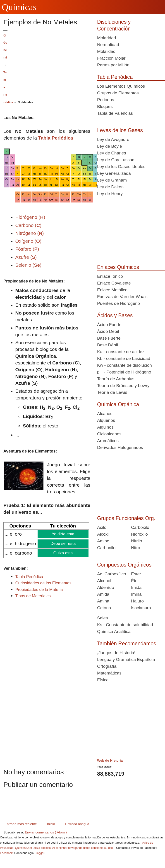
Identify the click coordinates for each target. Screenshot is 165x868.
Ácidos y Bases (115, 315)
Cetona (104, 608)
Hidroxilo (139, 534)
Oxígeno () (29, 241)
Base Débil (108, 345)
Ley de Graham (112, 180)
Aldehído (106, 587)
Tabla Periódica (56, 138)
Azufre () (26, 257)
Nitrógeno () (30, 233)
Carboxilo (140, 527)
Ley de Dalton (110, 187)
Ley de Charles (112, 153)
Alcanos (105, 414)
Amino (103, 541)
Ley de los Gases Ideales (121, 167)
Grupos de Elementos (118, 93)
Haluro (137, 601)
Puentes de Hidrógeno (118, 303)
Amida (103, 594)
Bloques (105, 106)
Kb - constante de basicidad (124, 358)
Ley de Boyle (110, 146)
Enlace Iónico (110, 276)
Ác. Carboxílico (112, 574)
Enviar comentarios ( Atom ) (46, 832)
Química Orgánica (118, 404)
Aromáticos (108, 441)
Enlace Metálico (112, 290)
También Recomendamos (127, 644)
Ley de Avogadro (113, 139)
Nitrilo (137, 541)
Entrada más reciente (21, 824)
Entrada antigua (77, 824)
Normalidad (108, 45)
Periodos (106, 100)
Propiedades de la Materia (39, 590)
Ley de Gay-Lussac (116, 160)
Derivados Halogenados (120, 447)
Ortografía (107, 666)
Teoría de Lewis (112, 392)
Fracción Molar (111, 58)
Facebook (6, 853)
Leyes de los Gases (120, 130)
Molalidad (106, 51)
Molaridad (106, 38)
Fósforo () (27, 249)
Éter (135, 581)
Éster (136, 574)
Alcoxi (103, 534)
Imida (136, 587)
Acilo (102, 527)
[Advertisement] (51, 62)
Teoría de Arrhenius (116, 379)
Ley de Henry (110, 194)
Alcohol (104, 581)
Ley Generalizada (114, 173)
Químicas (19, 7)
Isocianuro (141, 608)
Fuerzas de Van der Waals (122, 297)
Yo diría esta (63, 534)
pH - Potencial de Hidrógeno (124, 372)
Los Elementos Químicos (121, 86)
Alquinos (105, 427)
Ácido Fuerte (109, 325)
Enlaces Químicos (118, 267)
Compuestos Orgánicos (124, 565)
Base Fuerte (109, 338)
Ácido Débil (108, 331)
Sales (103, 618)
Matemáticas (109, 673)
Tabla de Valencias (115, 113)
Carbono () (29, 225)
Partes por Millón (113, 65)
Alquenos (106, 420)
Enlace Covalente (114, 283)
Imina (136, 594)
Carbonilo (106, 548)
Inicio (51, 824)
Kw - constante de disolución (124, 365)
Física (103, 680)
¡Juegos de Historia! (116, 653)
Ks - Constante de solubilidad (125, 625)
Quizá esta (63, 553)
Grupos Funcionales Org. (126, 518)
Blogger (39, 853)
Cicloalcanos (109, 434)
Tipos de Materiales (33, 596)
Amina (103, 601)
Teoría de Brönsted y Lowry (123, 386)
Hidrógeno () (30, 217)
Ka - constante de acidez (121, 352)
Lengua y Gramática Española (126, 659)
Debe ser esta (63, 544)
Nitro (136, 548)
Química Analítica (114, 631)
